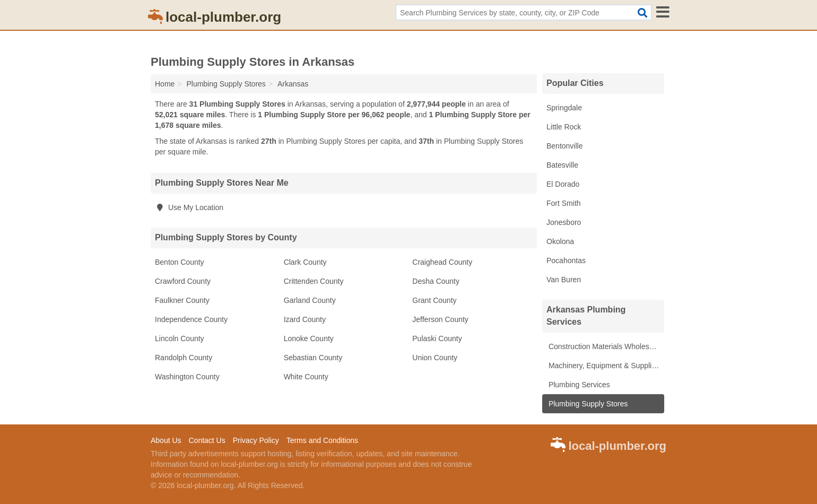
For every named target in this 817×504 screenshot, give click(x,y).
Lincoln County (180, 338)
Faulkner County (182, 300)
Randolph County (184, 358)
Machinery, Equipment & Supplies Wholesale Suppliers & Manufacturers (605, 366)
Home (165, 84)
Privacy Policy (256, 440)
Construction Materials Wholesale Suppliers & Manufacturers (605, 346)
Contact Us (207, 440)
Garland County (310, 300)
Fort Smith (564, 203)
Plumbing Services (578, 385)
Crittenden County (314, 281)
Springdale (564, 108)
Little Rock (564, 127)
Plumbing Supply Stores (587, 404)
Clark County (305, 262)
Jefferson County (440, 319)
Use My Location (189, 207)
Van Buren (564, 280)
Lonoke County (309, 338)
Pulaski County (437, 338)
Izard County (305, 319)
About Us (166, 440)
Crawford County (183, 281)
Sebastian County (313, 358)
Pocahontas (566, 260)
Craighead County (442, 262)
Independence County (191, 319)
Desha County (436, 281)
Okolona (560, 241)
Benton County (180, 262)
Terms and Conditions (322, 440)
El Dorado (563, 184)
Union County (435, 358)
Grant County (434, 300)
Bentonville (565, 146)
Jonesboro (564, 222)
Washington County (187, 377)
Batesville (562, 165)
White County (306, 377)
